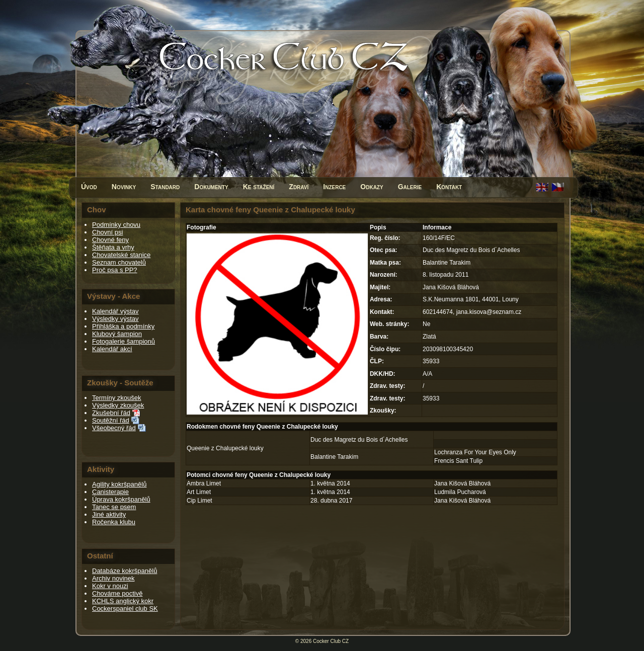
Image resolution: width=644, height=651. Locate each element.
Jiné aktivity (109, 514)
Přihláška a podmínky (123, 326)
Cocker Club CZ (331, 641)
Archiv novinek (113, 578)
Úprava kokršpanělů (121, 499)
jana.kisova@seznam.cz (489, 312)
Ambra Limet (204, 483)
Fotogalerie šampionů (124, 341)
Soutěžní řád (111, 420)
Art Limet (199, 492)
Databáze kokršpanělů (125, 571)
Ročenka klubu (114, 522)
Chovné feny (110, 240)
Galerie (410, 187)
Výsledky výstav (115, 319)
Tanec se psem (114, 507)
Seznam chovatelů (119, 262)
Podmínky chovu (116, 225)
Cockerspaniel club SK (125, 608)
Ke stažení (259, 187)
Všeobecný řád (114, 428)
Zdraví (299, 187)
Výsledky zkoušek (118, 405)
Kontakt (449, 187)
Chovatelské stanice (121, 255)
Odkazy (372, 187)
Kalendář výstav (115, 311)
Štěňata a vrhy (113, 247)
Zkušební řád (111, 413)
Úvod (89, 187)
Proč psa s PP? (115, 270)
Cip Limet (199, 501)
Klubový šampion (117, 334)
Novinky (124, 187)
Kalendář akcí (112, 349)
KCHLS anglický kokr (123, 601)
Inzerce (334, 187)
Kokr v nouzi (110, 586)
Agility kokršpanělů (119, 484)
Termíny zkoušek (117, 398)
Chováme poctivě (117, 593)
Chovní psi (107, 232)
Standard (165, 187)
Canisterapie (110, 492)
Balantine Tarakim (334, 457)
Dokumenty (211, 187)
